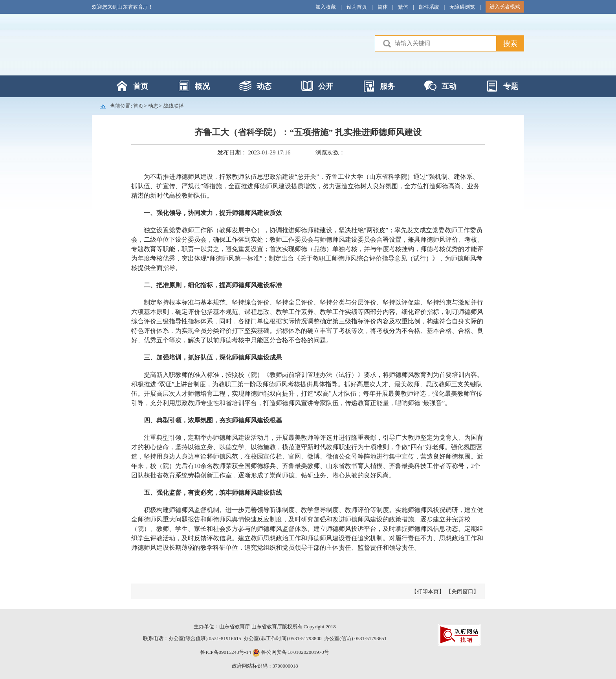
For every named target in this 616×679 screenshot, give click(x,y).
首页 (141, 86)
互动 (449, 86)
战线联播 (174, 106)
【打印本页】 (428, 592)
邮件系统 (429, 7)
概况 (202, 86)
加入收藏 (326, 7)
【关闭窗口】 (462, 592)
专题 (511, 86)
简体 (383, 7)
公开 (326, 86)
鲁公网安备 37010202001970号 (295, 652)
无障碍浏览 (462, 7)
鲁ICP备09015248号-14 (226, 652)
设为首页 (357, 7)
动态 (264, 86)
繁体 (403, 7)
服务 (387, 86)
